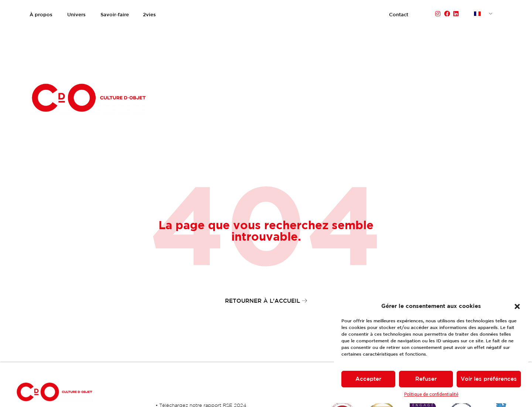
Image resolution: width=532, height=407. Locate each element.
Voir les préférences (489, 379)
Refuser (426, 379)
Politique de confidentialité (431, 394)
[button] (517, 306)
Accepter (368, 379)
